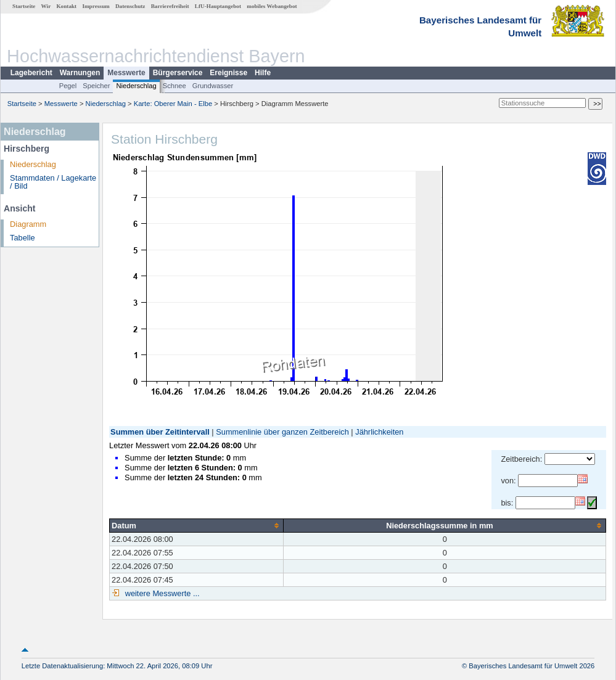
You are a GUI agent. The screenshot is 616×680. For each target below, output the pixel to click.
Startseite (24, 6)
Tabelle (23, 238)
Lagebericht (31, 73)
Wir (46, 6)
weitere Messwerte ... (161, 593)
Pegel (68, 86)
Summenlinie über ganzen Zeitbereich (282, 432)
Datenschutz (130, 6)
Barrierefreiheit (170, 6)
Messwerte (126, 73)
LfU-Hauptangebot (218, 6)
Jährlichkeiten (379, 432)
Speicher (96, 86)
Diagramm (28, 224)
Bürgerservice (178, 73)
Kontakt (66, 6)
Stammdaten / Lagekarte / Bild (53, 182)
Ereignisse (228, 73)
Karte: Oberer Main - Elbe (173, 104)
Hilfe (263, 73)
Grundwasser (213, 86)
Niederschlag (136, 86)
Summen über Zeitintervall (160, 432)
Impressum (96, 6)
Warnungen (80, 73)
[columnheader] (197, 525)
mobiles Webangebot (272, 6)
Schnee (175, 86)
